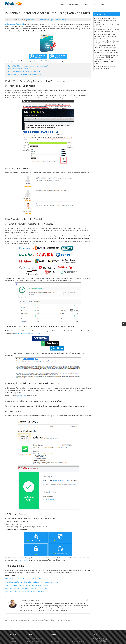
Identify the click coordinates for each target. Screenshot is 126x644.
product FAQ (24, 560)
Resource (85, 4)
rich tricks (23, 558)
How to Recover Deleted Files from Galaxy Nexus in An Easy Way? (107, 42)
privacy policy (22, 396)
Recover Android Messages (35, 641)
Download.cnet (28, 333)
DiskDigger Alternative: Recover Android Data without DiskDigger (106, 47)
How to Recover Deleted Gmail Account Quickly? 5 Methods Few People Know (105, 20)
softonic (38, 333)
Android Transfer (56, 641)
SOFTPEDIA (19, 333)
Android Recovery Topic (45, 20)
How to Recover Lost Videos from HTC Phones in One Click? (106, 67)
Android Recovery (24, 620)
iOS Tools (61, 4)
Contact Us (12, 641)
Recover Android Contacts (34, 639)
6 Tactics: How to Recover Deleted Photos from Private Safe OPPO (107, 31)
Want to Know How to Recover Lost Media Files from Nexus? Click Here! (106, 62)
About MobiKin (14, 639)
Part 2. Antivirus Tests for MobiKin (19, 69)
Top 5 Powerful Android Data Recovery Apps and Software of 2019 (27, 585)
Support (103, 4)
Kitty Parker (31, 20)
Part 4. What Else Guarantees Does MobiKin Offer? (25, 74)
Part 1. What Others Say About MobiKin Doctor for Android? (28, 66)
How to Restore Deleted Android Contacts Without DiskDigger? (106, 56)
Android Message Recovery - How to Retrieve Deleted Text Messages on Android (32, 582)
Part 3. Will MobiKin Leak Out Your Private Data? (24, 72)
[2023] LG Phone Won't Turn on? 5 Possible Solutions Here (107, 26)
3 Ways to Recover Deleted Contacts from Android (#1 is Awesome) (27, 579)
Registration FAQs (78, 641)
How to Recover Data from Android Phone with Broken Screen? (26, 588)
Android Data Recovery (58, 639)
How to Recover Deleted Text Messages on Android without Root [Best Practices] (106, 36)
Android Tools (73, 4)
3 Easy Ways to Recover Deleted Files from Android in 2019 (24, 591)
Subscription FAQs (78, 639)
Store (94, 4)
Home (7, 620)
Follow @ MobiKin (60, 20)
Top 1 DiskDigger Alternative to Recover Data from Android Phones (106, 51)
